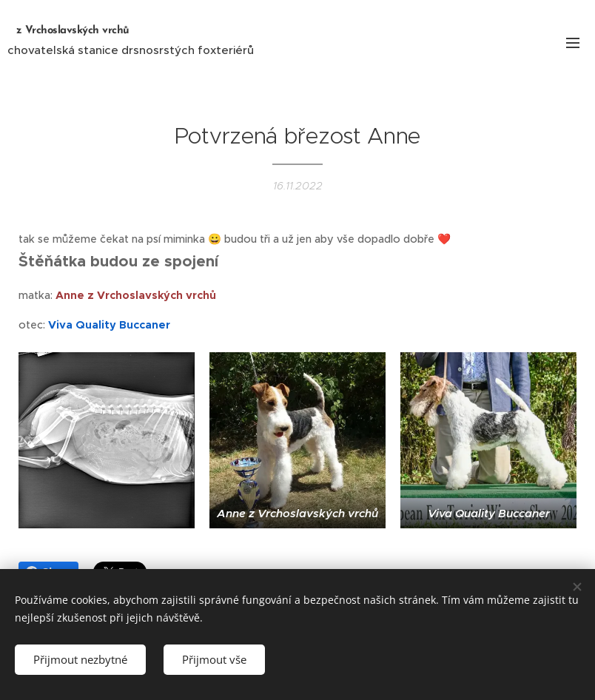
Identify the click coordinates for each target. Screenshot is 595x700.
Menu (573, 43)
